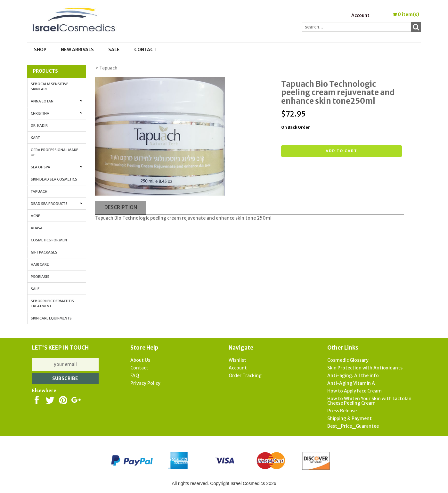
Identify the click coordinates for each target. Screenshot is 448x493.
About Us (140, 360)
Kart (35, 138)
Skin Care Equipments (51, 318)
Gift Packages (44, 252)
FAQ (135, 376)
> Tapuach (106, 68)
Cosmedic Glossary (348, 360)
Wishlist (237, 360)
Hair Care (40, 264)
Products (45, 71)
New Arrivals (77, 50)
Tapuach (39, 191)
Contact (145, 50)
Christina (57, 113)
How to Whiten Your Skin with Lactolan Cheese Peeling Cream (369, 401)
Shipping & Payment (350, 418)
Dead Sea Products (57, 204)
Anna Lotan (57, 101)
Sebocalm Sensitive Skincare (49, 86)
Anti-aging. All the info (353, 376)
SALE (114, 50)
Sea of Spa (57, 167)
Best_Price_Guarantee (353, 426)
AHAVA (37, 228)
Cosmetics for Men (49, 240)
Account (360, 15)
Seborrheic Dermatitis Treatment (52, 303)
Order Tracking (245, 376)
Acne (35, 216)
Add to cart (342, 151)
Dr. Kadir (39, 125)
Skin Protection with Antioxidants (365, 368)
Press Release (342, 411)
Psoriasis (40, 277)
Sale (35, 289)
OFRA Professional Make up (54, 152)
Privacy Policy (145, 383)
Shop (40, 50)
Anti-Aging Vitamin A (351, 383)
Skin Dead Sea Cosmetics (54, 179)
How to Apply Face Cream (354, 391)
